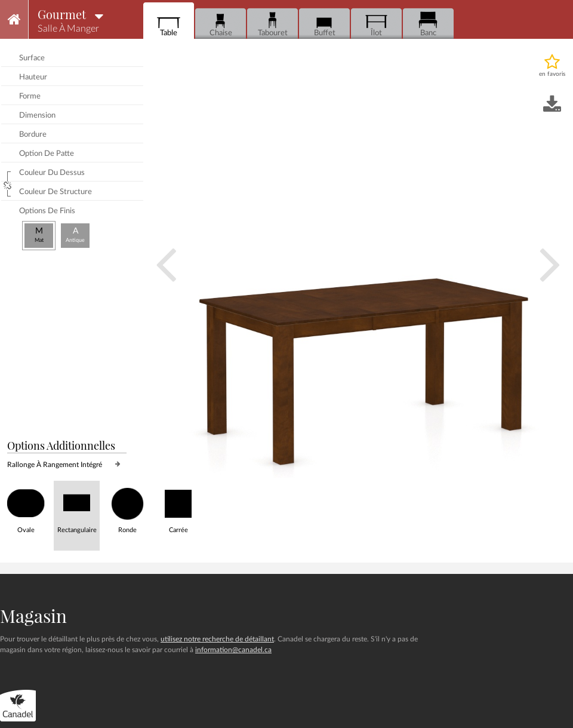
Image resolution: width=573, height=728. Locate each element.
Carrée (178, 507)
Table (169, 24)
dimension (37, 116)
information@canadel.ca (233, 650)
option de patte (47, 154)
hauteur (33, 77)
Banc (428, 24)
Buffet (324, 24)
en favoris (552, 74)
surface (32, 58)
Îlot (376, 24)
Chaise (221, 24)
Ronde (127, 507)
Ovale (26, 507)
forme (30, 96)
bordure (33, 135)
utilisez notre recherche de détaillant (217, 639)
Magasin (33, 616)
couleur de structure (56, 192)
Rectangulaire (77, 507)
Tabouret (273, 24)
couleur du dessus (52, 173)
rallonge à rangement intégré (55, 465)
